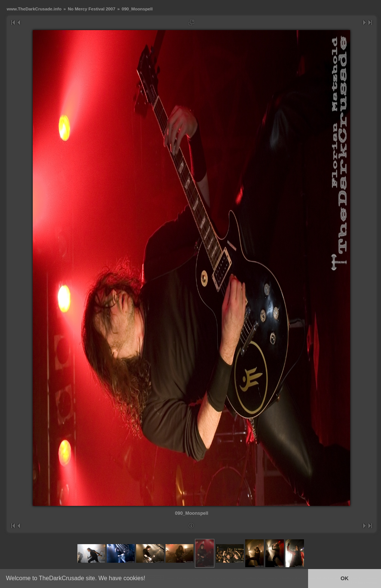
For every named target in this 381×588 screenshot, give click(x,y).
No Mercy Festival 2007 (92, 9)
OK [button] (345, 578)
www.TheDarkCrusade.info (34, 9)
